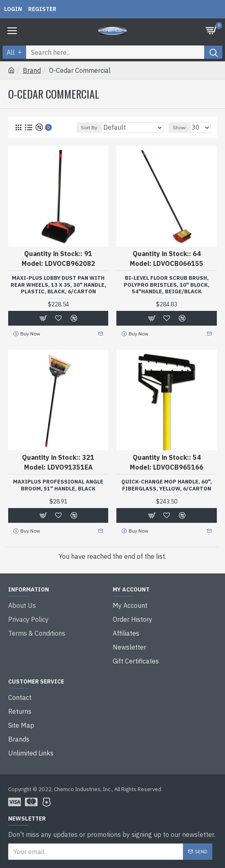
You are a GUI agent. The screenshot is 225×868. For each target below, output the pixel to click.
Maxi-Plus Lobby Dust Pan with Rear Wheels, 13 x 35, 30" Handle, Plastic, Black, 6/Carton (58, 285)
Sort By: (90, 127)
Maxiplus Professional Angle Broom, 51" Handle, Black (58, 485)
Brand (32, 70)
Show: (180, 127)
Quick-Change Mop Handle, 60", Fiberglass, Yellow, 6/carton (167, 485)
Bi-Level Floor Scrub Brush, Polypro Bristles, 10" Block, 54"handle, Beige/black (167, 285)
